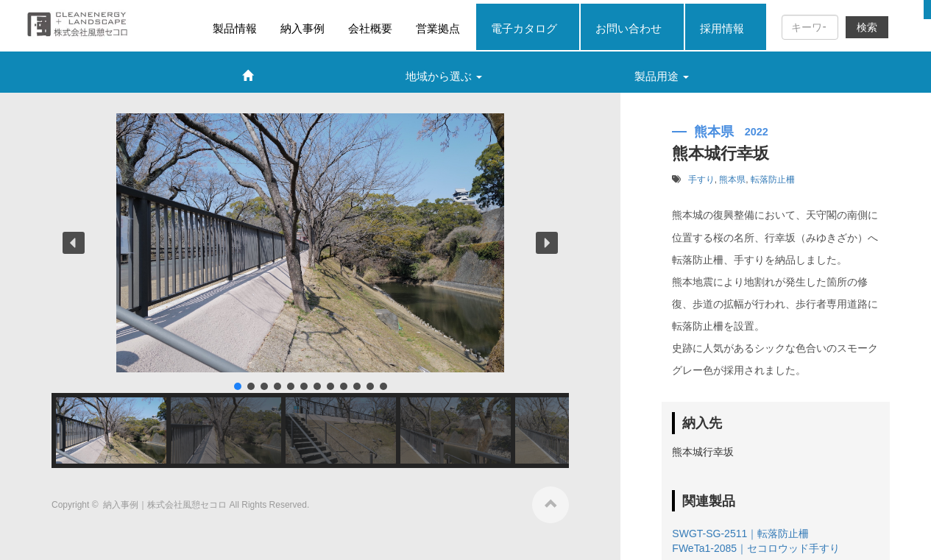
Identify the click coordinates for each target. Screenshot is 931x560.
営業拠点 (438, 28)
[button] (74, 243)
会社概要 (370, 28)
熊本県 (732, 180)
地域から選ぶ (444, 76)
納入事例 (302, 28)
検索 (867, 27)
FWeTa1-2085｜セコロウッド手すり (756, 548)
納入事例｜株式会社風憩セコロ (166, 505)
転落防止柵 (773, 180)
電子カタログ (524, 28)
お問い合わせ (629, 28)
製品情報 (235, 28)
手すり (701, 180)
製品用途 (662, 76)
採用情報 (722, 28)
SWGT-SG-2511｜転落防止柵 (740, 534)
